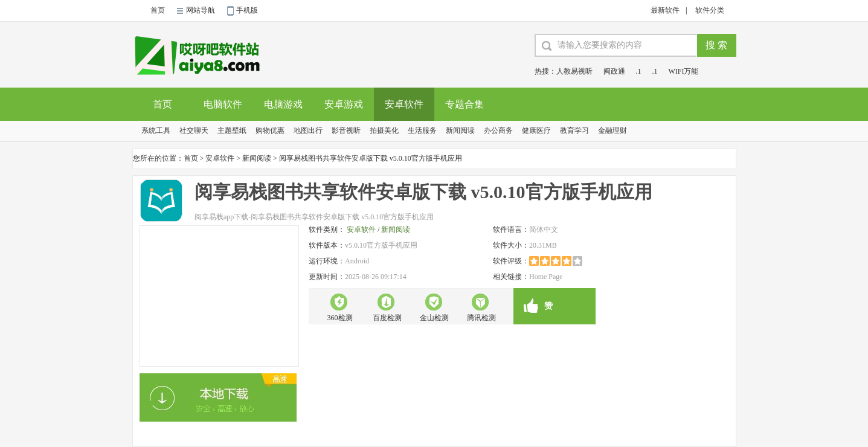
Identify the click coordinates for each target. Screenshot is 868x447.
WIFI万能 (684, 71)
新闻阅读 (460, 130)
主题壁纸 (232, 130)
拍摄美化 (384, 130)
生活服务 (422, 130)
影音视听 (346, 130)
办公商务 (498, 130)
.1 (639, 71)
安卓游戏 (344, 104)
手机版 (247, 10)
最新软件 (665, 10)
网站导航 (201, 10)
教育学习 (574, 130)
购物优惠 (270, 130)
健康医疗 (536, 130)
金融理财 (612, 130)
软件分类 (710, 10)
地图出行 (308, 130)
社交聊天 (194, 130)
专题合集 (465, 104)
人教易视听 (574, 71)
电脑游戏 (283, 104)
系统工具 (156, 130)
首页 (158, 10)
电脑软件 (223, 104)
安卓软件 (404, 104)
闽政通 (614, 71)
